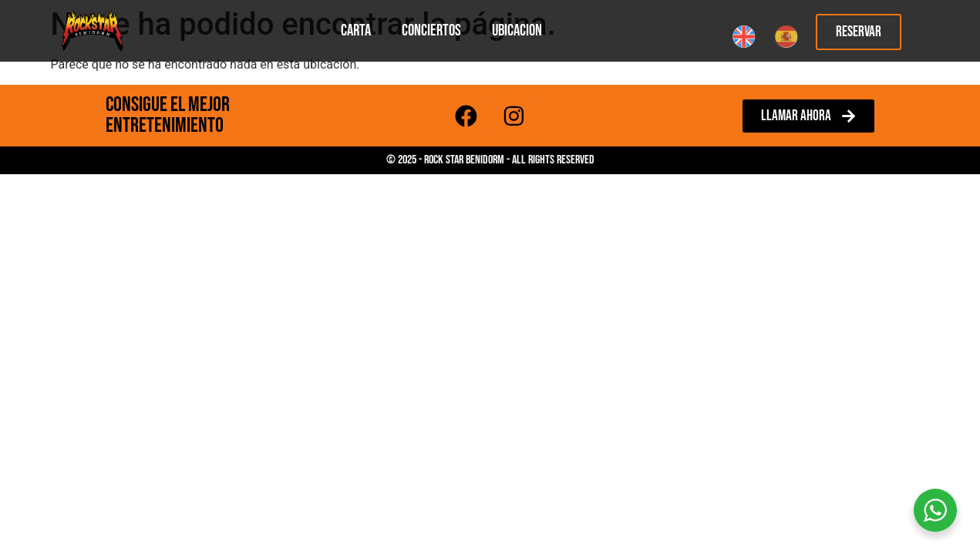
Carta (356, 30)
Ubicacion (517, 30)
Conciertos (431, 30)
